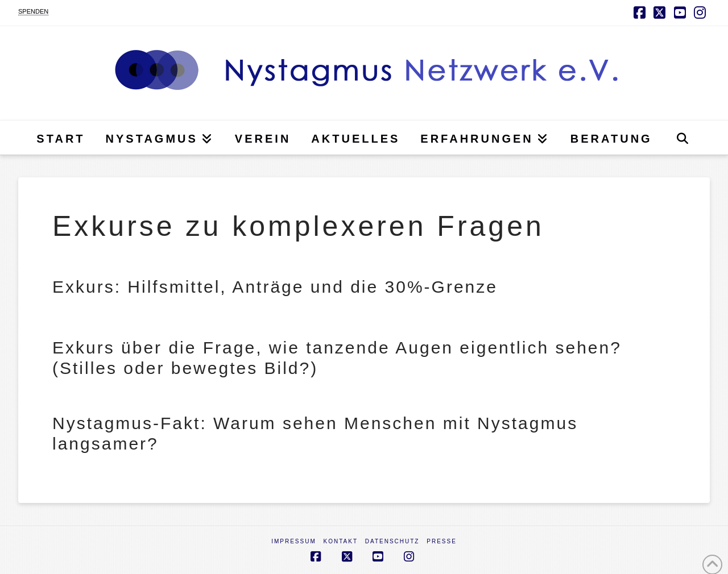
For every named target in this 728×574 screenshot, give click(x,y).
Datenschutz (392, 541)
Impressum (294, 541)
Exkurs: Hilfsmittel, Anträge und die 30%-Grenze (275, 287)
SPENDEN (33, 11)
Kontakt (341, 541)
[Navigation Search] (682, 138)
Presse (442, 541)
